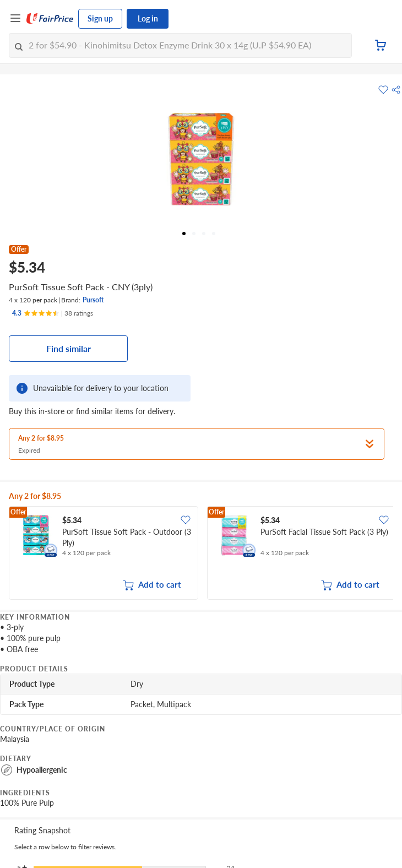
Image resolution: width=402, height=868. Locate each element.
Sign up (100, 18)
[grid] (201, 554)
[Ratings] (53, 313)
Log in (148, 18)
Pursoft (93, 300)
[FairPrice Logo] (50, 19)
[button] (396, 90)
